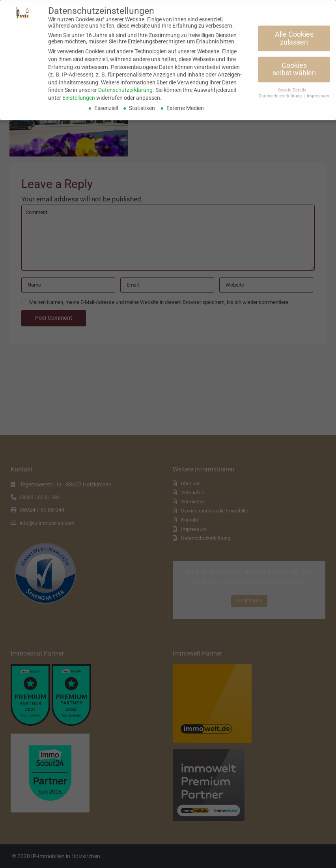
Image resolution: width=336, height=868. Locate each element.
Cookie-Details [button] (293, 87)
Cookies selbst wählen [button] (294, 66)
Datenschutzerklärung (125, 87)
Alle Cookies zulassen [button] (294, 35)
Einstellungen (79, 95)
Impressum (318, 93)
